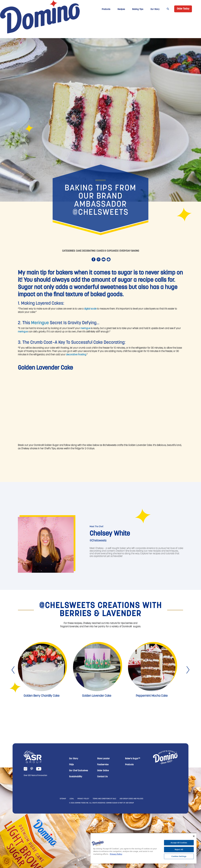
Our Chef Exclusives (79, 771)
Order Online (103, 771)
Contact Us (102, 777)
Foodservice (103, 765)
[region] (143, 848)
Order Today (183, 9)
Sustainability (76, 777)
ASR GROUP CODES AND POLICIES (131, 799)
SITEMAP (63, 799)
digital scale (90, 309)
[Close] (194, 836)
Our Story (155, 9)
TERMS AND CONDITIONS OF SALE (104, 799)
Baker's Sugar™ (133, 759)
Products (106, 9)
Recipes (121, 9)
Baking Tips (138, 9)
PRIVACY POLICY (83, 799)
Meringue (40, 323)
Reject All (179, 849)
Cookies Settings (179, 856)
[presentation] (13, 670)
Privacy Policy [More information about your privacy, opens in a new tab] (116, 854)
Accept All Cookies (179, 843)
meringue (85, 328)
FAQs (71, 765)
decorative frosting (76, 355)
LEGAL (72, 799)
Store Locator (103, 759)
